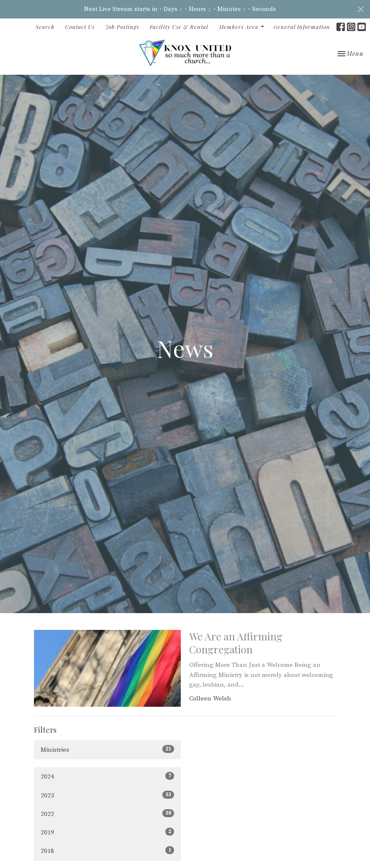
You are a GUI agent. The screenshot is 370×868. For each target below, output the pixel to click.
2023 (107, 795)
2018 (107, 851)
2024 (107, 776)
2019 (107, 832)
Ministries (107, 749)
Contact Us (80, 27)
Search (45, 27)
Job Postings (122, 27)
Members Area (242, 27)
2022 (107, 814)
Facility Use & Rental (179, 27)
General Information (302, 27)
